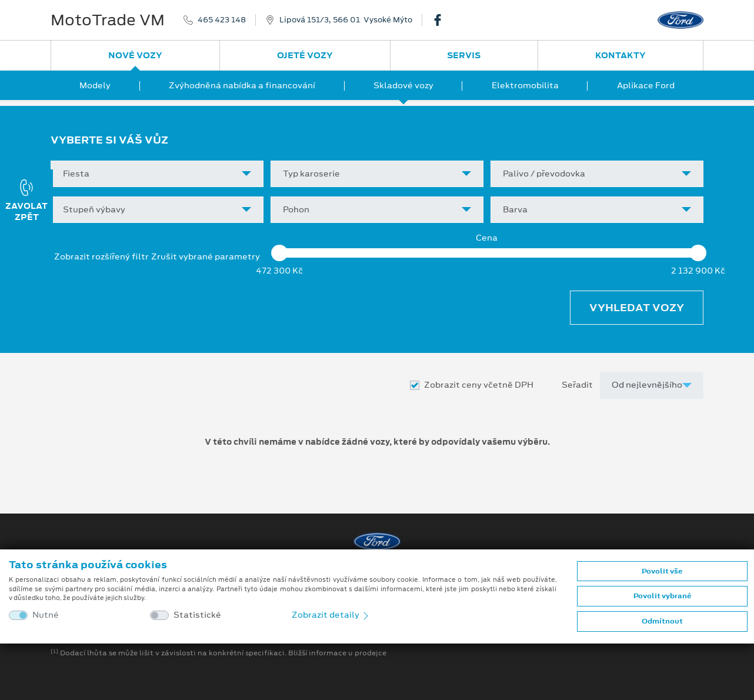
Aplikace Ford (646, 85)
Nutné (46, 615)
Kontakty (620, 55)
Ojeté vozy (305, 55)
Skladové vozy (403, 85)
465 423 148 (222, 20)
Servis (464, 55)
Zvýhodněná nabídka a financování (242, 85)
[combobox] (157, 174)
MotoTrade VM (108, 20)
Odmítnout (662, 621)
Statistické (197, 615)
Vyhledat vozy (637, 308)
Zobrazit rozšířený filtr (101, 256)
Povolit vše (662, 571)
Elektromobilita (525, 85)
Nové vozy (135, 55)
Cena (487, 238)
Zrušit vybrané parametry (206, 257)
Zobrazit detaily (331, 615)
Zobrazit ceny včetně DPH (479, 385)
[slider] (279, 253)
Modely (95, 85)
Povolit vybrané (662, 596)
